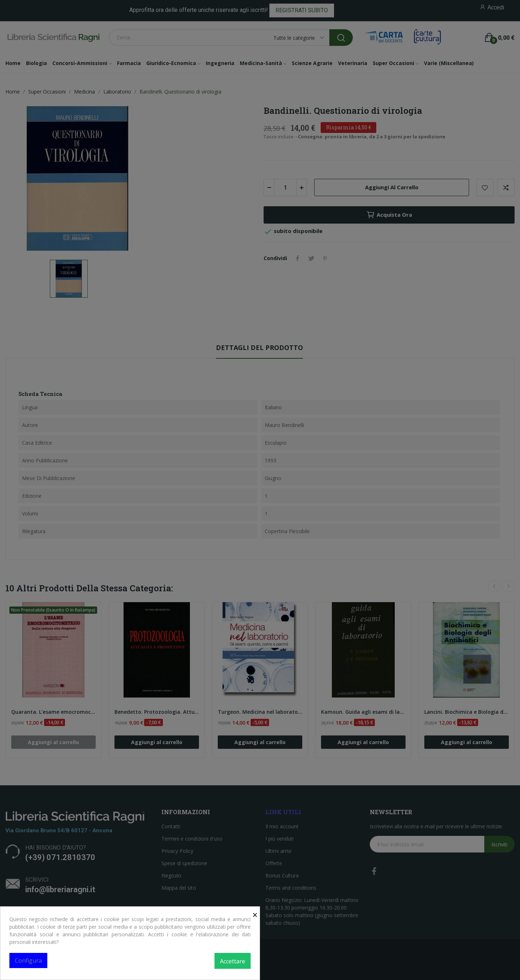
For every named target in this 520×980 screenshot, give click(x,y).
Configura (28, 960)
